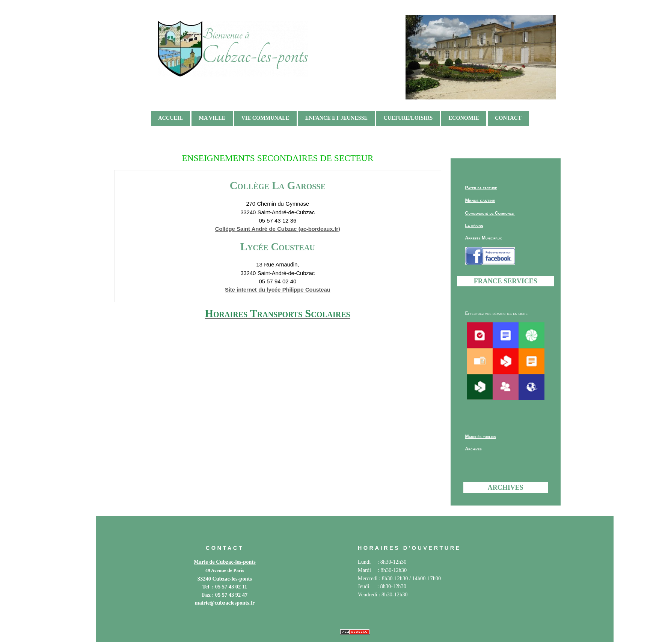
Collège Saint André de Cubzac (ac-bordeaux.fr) (278, 229)
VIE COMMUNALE (265, 118)
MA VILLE (212, 118)
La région (474, 226)
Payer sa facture (481, 188)
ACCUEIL (170, 118)
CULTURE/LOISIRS (408, 118)
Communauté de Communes (490, 213)
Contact (508, 118)
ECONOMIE (464, 118)
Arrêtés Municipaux (484, 238)
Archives (506, 488)
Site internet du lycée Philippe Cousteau (278, 290)
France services (506, 281)
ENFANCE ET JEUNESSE (337, 118)
